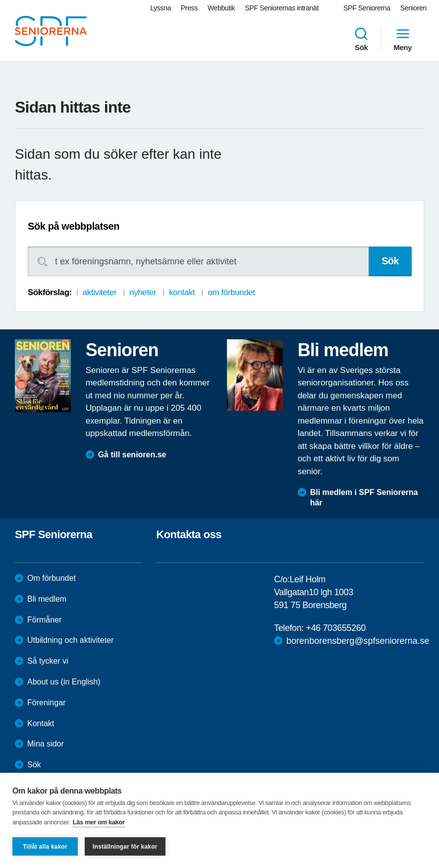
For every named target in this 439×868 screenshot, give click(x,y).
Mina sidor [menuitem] (46, 744)
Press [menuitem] (189, 8)
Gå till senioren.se (132, 455)
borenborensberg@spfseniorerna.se (358, 641)
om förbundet (231, 292)
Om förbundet (52, 578)
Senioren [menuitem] (413, 8)
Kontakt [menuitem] (41, 723)
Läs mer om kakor (99, 822)
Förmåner (44, 620)
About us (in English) (64, 682)
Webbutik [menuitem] (221, 8)
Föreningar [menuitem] (46, 703)
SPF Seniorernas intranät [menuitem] (282, 8)
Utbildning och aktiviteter (70, 640)
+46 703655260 (336, 628)
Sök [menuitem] (361, 39)
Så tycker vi (48, 661)
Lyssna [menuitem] (161, 8)
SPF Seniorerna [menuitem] (367, 8)
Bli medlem (47, 599)
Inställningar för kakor (125, 847)
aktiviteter (100, 292)
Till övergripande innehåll (0, 0)
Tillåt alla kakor (45, 847)
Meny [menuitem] (403, 39)
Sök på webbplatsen (74, 226)
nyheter (143, 292)
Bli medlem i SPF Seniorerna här (364, 497)
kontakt (182, 292)
